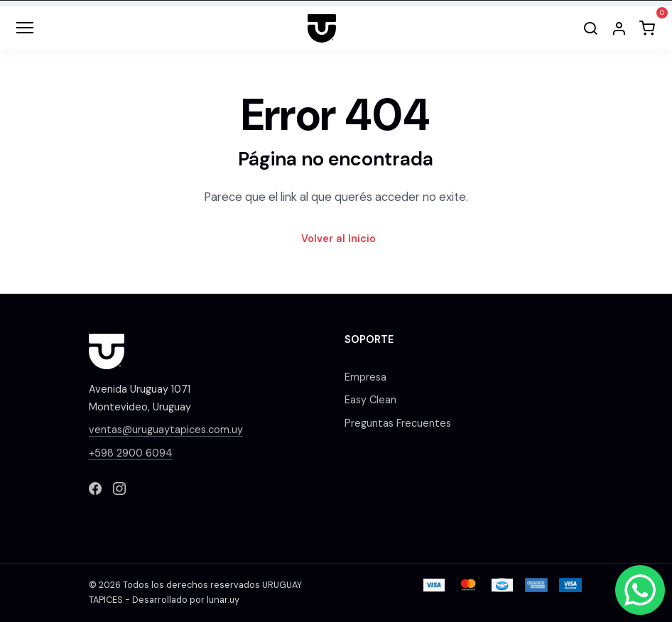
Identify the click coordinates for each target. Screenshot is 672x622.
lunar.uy (223, 600)
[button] (619, 28)
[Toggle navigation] (25, 28)
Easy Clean (370, 400)
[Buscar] (590, 28)
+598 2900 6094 (131, 453)
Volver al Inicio (338, 239)
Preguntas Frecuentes (398, 423)
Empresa (365, 377)
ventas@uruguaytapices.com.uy (166, 430)
